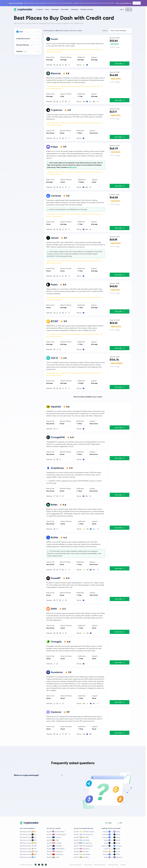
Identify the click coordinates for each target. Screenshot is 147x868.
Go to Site (120, 64)
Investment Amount (23, 39)
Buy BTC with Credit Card (83, 834)
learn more (73, 167)
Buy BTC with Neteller (82, 854)
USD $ (122, 10)
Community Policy (113, 865)
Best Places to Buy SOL (28, 837)
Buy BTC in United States (56, 832)
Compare (39, 9)
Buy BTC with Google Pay (83, 846)
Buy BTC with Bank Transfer (84, 832)
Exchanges (55, 9)
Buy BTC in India (53, 857)
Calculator (75, 9)
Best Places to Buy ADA (28, 846)
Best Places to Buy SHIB (28, 854)
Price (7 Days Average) (118, 31)
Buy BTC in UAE (53, 840)
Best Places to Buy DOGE (29, 852)
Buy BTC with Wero (81, 857)
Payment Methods (25, 45)
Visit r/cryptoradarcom (124, 3)
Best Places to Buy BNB (28, 843)
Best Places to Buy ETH (28, 834)
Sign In (129, 9)
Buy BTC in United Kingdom (57, 834)
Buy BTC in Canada (54, 843)
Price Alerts (65, 9)
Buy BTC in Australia (54, 846)
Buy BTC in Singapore (55, 852)
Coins (47, 9)
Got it (137, 3)
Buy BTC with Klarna (82, 849)
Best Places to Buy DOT (28, 849)
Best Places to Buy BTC (28, 832)
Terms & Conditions (76, 865)
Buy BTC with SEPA (81, 837)
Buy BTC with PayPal (82, 840)
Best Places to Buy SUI (28, 857)
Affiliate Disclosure (100, 865)
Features (21, 51)
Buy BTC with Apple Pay (83, 843)
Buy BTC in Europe (54, 837)
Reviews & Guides (87, 9)
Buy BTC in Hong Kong (55, 854)
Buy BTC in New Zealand (56, 849)
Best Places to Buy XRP (28, 840)
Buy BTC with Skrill (81, 852)
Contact (123, 865)
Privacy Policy (88, 865)
